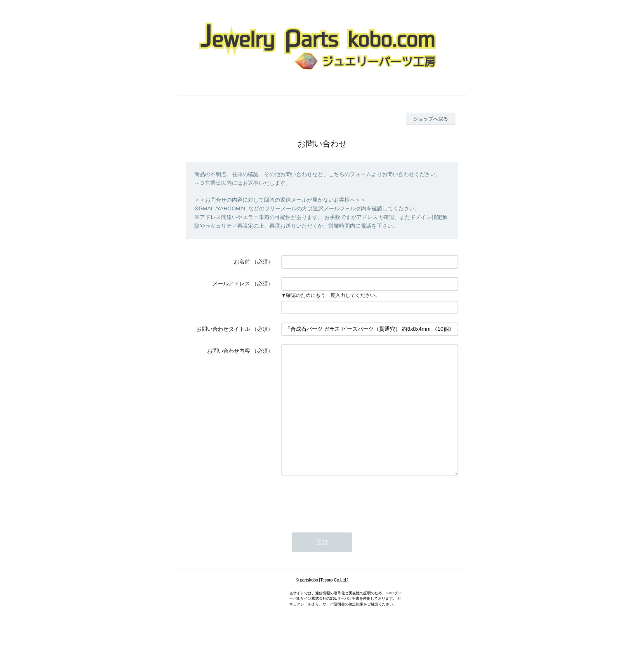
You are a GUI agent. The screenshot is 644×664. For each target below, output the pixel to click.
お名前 (242, 262)
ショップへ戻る (431, 119)
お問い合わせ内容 (229, 351)
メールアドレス (231, 284)
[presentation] (344, 525)
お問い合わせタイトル (223, 329)
